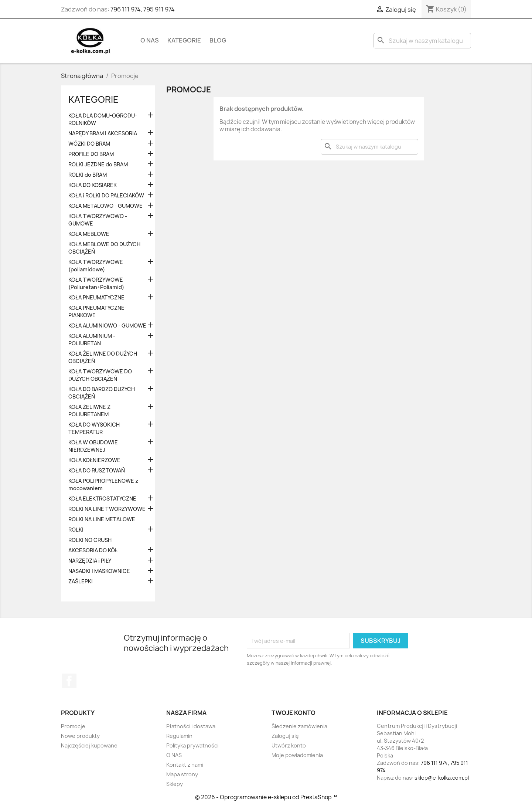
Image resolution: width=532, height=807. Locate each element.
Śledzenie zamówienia (299, 726)
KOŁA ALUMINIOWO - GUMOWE (107, 325)
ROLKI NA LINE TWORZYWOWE (107, 509)
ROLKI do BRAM (88, 175)
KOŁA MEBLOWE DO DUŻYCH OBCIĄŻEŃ (104, 248)
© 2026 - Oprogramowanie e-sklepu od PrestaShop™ (266, 797)
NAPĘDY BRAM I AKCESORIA (103, 133)
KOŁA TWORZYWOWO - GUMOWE (98, 220)
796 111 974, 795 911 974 (143, 9)
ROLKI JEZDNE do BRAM (98, 164)
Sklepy (175, 784)
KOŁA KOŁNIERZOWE (94, 460)
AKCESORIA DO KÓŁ (93, 550)
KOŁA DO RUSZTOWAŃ (97, 470)
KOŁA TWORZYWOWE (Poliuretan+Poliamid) (96, 283)
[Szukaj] (422, 41)
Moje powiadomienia (297, 755)
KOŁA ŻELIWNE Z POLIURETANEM (89, 411)
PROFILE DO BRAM (91, 154)
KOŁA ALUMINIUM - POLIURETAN (92, 340)
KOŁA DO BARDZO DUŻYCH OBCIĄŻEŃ (102, 393)
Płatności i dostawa (191, 726)
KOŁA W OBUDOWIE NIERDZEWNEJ (93, 446)
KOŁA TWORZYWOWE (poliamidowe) (96, 266)
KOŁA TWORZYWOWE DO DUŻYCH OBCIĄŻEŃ (100, 375)
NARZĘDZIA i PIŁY (90, 561)
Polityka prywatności (192, 745)
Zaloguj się (285, 736)
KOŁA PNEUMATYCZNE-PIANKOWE (98, 311)
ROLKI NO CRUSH (90, 540)
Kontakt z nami (185, 765)
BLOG (218, 40)
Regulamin (179, 736)
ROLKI (76, 530)
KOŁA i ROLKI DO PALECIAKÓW (106, 195)
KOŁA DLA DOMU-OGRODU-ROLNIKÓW (103, 119)
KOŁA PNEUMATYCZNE (96, 297)
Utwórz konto (289, 745)
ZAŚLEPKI (81, 581)
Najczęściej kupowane (89, 745)
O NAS (150, 40)
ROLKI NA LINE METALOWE (102, 519)
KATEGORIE (184, 40)
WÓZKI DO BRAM (89, 144)
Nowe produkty (80, 736)
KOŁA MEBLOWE (89, 234)
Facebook (69, 681)
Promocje (73, 726)
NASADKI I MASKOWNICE (99, 571)
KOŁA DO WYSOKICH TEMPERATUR (94, 428)
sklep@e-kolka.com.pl (442, 778)
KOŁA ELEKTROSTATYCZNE (102, 499)
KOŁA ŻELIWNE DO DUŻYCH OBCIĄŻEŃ (103, 357)
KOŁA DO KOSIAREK (93, 185)
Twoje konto (294, 713)
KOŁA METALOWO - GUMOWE (105, 206)
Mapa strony (182, 774)
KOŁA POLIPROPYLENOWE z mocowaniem (103, 484)
